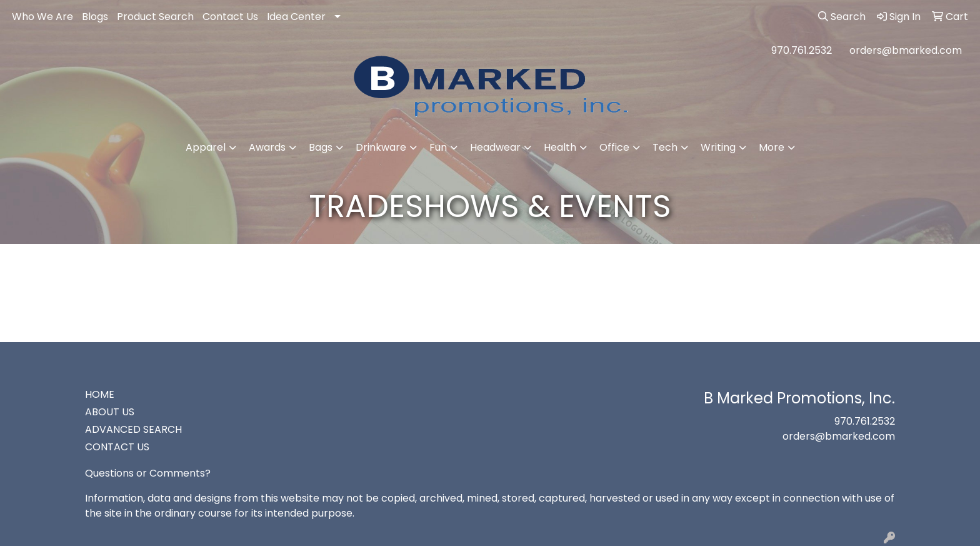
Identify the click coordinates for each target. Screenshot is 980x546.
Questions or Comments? (148, 473)
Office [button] (614, 147)
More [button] (772, 147)
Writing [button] (718, 147)
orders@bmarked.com (906, 50)
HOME (100, 394)
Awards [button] (267, 147)
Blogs (95, 17)
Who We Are (42, 17)
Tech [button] (665, 147)
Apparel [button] (206, 147)
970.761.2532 (802, 50)
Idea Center (296, 17)
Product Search (155, 17)
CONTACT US (117, 447)
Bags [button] (321, 147)
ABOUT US (110, 412)
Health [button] (560, 147)
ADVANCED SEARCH (133, 429)
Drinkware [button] (381, 147)
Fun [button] (438, 147)
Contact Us (230, 17)
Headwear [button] (495, 147)
